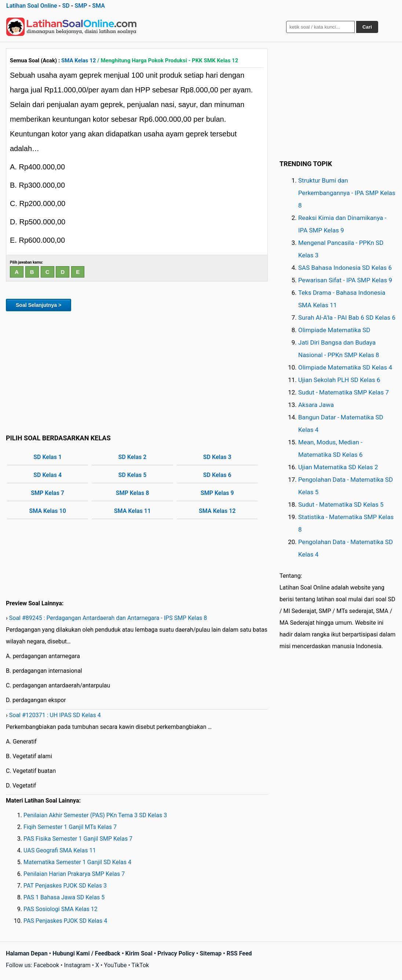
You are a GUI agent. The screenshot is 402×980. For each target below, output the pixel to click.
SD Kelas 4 (47, 475)
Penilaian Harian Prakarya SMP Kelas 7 (74, 874)
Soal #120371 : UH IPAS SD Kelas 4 (55, 715)
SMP (81, 6)
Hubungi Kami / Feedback (86, 953)
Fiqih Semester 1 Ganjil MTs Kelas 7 (70, 827)
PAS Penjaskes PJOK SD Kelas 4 (65, 921)
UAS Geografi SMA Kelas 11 (60, 850)
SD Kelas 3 (217, 457)
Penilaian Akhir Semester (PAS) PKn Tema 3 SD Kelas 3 (95, 815)
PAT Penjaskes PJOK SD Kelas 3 (65, 886)
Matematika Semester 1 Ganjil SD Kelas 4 (77, 862)
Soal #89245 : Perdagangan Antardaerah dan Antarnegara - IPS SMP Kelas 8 (108, 618)
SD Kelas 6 (217, 475)
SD (66, 6)
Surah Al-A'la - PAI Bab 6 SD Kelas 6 (347, 318)
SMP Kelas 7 (47, 493)
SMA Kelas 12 (78, 60)
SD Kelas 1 (47, 457)
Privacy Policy (176, 953)
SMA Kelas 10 (47, 511)
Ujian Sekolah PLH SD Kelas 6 (339, 380)
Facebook (46, 965)
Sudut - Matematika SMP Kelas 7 (343, 392)
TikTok (140, 965)
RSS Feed (239, 953)
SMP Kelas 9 (217, 493)
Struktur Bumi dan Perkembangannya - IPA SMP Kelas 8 (347, 193)
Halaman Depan (27, 953)
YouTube (115, 965)
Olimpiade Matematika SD (334, 330)
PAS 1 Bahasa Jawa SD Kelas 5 (64, 897)
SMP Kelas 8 (133, 493)
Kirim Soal (139, 953)
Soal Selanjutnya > (39, 305)
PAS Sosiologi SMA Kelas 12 (61, 909)
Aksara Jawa (316, 405)
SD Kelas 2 (133, 457)
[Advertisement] (137, 371)
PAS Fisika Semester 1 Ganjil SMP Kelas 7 (78, 839)
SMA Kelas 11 (132, 511)
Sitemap (211, 953)
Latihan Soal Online (32, 6)
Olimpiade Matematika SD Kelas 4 (345, 367)
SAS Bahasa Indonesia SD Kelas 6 (345, 268)
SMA (98, 6)
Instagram (77, 965)
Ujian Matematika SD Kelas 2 (338, 467)
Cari (367, 27)
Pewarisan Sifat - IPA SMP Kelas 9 (345, 280)
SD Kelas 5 (133, 475)
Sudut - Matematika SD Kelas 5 (341, 504)
